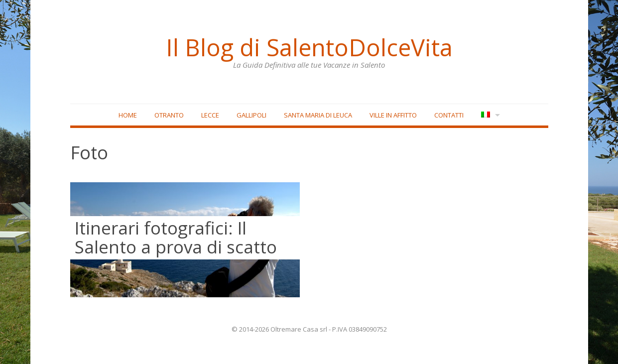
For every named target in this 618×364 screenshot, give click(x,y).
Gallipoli (251, 115)
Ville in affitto (393, 115)
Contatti (449, 115)
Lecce (210, 115)
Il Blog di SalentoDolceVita (309, 47)
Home (128, 115)
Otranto (169, 115)
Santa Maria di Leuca (318, 115)
